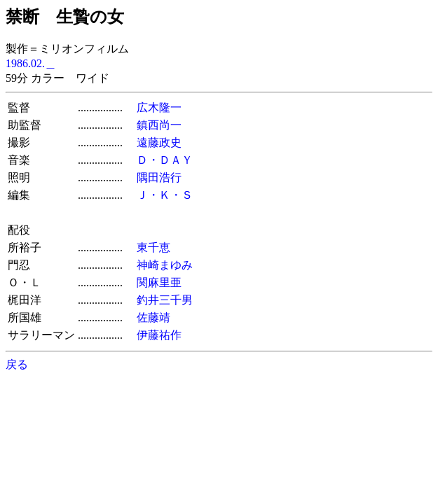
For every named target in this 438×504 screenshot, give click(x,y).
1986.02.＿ (31, 63)
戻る (17, 364)
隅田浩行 (159, 177)
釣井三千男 (165, 300)
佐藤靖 (153, 317)
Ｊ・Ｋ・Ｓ (165, 195)
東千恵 (153, 247)
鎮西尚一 (159, 125)
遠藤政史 (159, 142)
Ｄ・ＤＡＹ (165, 160)
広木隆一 (159, 107)
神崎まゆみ (165, 265)
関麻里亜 (159, 282)
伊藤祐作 (159, 335)
